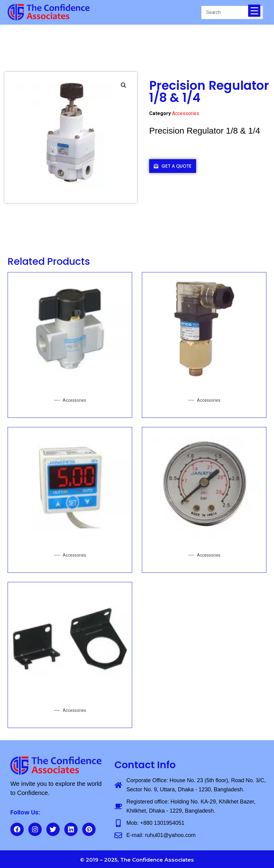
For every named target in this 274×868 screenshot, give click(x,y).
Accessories (186, 113)
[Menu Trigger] (254, 11)
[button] (124, 85)
